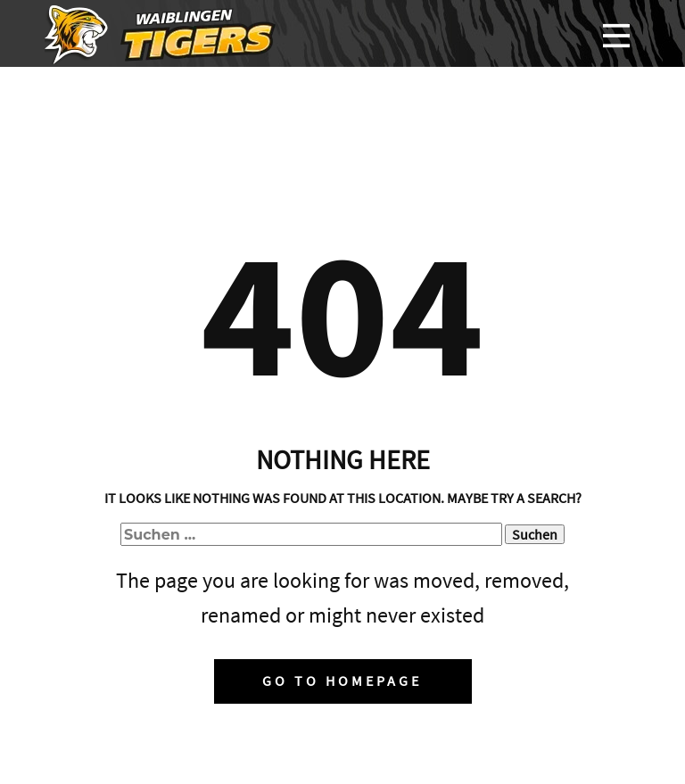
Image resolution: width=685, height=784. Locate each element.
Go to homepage (342, 681)
